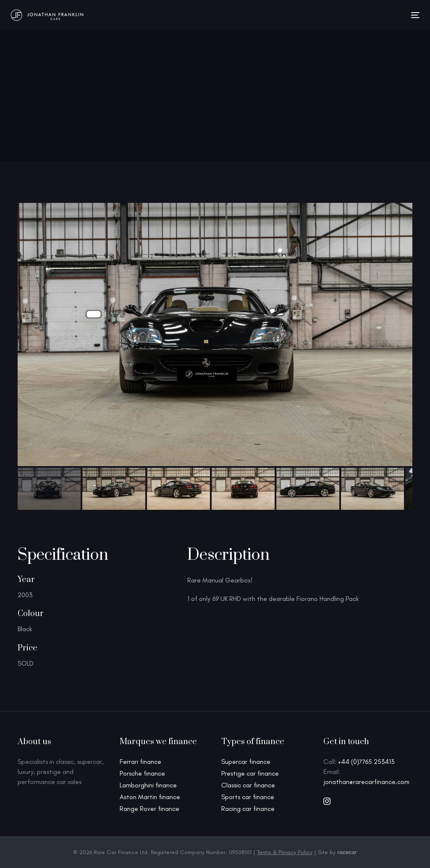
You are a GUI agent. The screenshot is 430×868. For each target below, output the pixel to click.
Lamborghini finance (148, 785)
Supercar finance (246, 762)
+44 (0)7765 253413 (366, 762)
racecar (347, 852)
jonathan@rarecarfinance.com (366, 782)
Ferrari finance (140, 762)
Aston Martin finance (150, 797)
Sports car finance (248, 797)
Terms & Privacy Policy (285, 852)
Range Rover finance (149, 809)
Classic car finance (248, 785)
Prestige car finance (250, 773)
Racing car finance (248, 809)
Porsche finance (142, 773)
